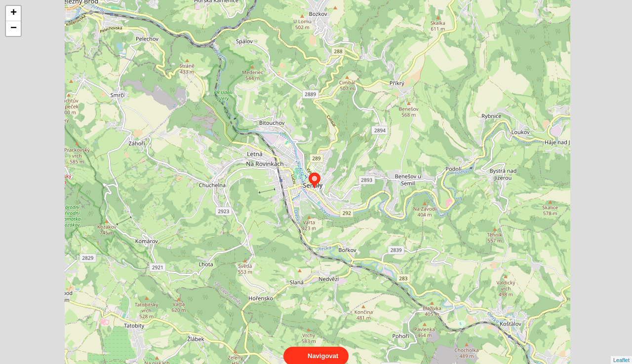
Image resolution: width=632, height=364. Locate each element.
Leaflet (621, 351)
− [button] (14, 29)
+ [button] (14, 13)
